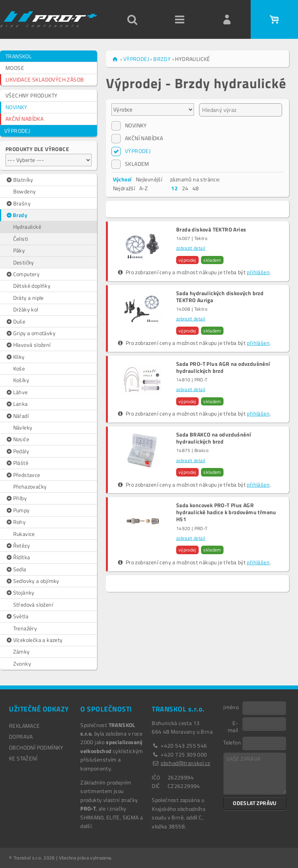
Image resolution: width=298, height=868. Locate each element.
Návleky (23, 427)
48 (196, 188)
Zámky (22, 651)
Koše (19, 368)
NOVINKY (16, 107)
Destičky (24, 262)
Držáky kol (26, 309)
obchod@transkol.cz (185, 763)
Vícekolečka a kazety (34, 640)
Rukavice (24, 534)
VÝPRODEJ (17, 131)
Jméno (231, 707)
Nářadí (17, 416)
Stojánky (20, 593)
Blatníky (19, 180)
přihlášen (258, 272)
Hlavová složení (28, 345)
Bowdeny (25, 191)
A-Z (144, 188)
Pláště (17, 463)
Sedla (16, 569)
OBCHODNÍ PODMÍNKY (36, 747)
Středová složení (33, 604)
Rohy (16, 522)
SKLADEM (130, 164)
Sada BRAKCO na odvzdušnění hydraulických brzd (214, 438)
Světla (17, 616)
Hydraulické (27, 227)
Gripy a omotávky (30, 333)
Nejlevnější (149, 179)
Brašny (18, 204)
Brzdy (16, 215)
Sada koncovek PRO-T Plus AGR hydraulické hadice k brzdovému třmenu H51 (226, 512)
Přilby (16, 498)
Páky (19, 250)
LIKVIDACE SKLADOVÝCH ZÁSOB (45, 79)
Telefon (232, 742)
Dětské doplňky (32, 286)
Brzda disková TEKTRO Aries (211, 230)
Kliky (15, 357)
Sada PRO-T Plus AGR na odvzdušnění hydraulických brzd (223, 367)
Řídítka (18, 557)
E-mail (233, 726)
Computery (23, 274)
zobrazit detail (191, 248)
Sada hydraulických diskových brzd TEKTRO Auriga (220, 297)
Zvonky (22, 664)
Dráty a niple (29, 298)
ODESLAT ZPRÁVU (255, 803)
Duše (15, 322)
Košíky (21, 380)
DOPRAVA (21, 737)
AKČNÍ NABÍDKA (24, 119)
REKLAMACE (24, 726)
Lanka (17, 404)
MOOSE (15, 68)
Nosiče (17, 439)
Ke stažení (23, 758)
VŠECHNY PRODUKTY (31, 95)
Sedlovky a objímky (32, 581)
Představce (23, 475)
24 (185, 188)
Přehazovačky (30, 486)
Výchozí (122, 179)
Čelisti (21, 239)
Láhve (17, 392)
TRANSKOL (19, 56)
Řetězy (18, 546)
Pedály (17, 451)
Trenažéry (25, 628)
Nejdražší (124, 188)
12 (174, 188)
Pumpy (18, 510)
